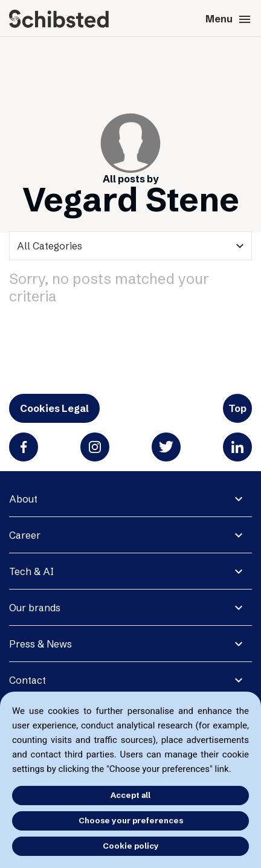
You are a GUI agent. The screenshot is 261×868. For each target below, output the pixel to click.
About (23, 499)
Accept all (130, 795)
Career (25, 535)
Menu (229, 19)
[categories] (130, 246)
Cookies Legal (54, 408)
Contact (27, 680)
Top (237, 408)
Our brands (35, 608)
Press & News (40, 644)
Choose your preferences (131, 820)
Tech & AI (31, 571)
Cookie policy (131, 846)
